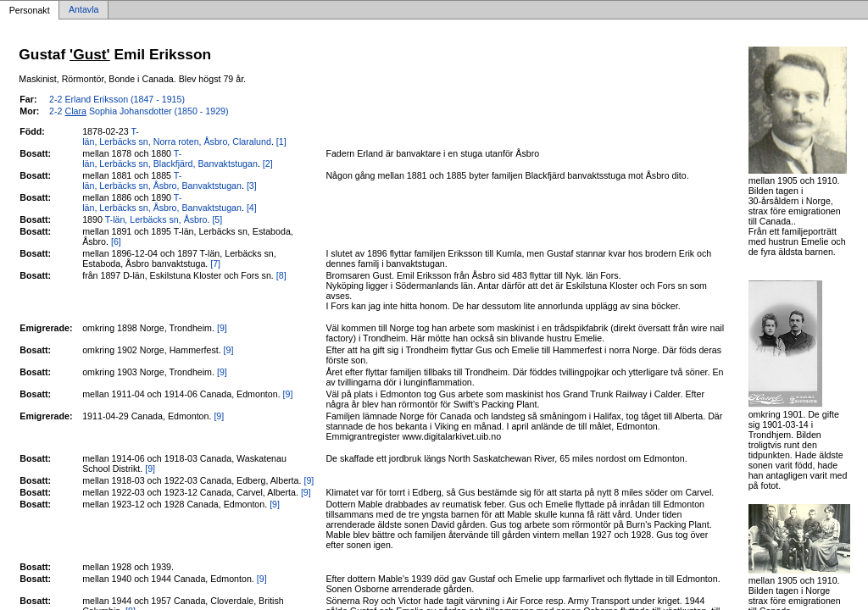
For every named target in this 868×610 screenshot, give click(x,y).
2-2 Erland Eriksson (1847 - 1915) (117, 99)
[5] (217, 219)
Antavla (84, 10)
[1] (281, 141)
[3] (252, 186)
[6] (116, 241)
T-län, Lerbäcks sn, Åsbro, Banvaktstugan (162, 180)
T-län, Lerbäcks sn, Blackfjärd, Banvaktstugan (170, 158)
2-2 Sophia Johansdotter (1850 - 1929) (139, 111)
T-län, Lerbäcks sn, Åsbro (156, 219)
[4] (252, 208)
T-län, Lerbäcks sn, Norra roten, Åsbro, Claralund (177, 136)
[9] (222, 328)
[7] (215, 263)
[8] (281, 275)
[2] (268, 164)
